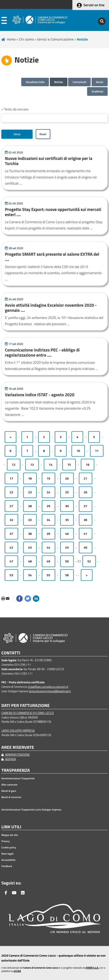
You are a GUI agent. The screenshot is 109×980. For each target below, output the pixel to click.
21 (86, 478)
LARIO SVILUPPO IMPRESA (18, 731)
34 (48, 520)
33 (30, 520)
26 (86, 492)
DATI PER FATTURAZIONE (25, 705)
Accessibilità (8, 860)
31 (86, 506)
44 (48, 547)
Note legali (7, 854)
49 (48, 561)
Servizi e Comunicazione (55, 39)
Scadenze (97, 91)
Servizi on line (94, 5)
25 (67, 492)
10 (78, 451)
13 (32, 465)
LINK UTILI (11, 827)
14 (50, 465)
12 (14, 465)
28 (30, 506)
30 (67, 506)
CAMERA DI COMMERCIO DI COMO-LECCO (27, 713)
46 (86, 547)
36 (86, 520)
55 (48, 575)
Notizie (59, 82)
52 (89, 561)
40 (67, 534)
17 (11, 478)
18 (30, 478)
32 (11, 520)
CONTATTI (11, 653)
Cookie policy (9, 847)
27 (11, 506)
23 (30, 492)
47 (11, 561)
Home (11, 39)
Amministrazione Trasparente (18, 778)
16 (88, 465)
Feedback (7, 866)
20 (67, 478)
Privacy (5, 841)
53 (11, 575)
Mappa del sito (10, 835)
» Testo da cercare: (15, 109)
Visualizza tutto (35, 82)
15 (69, 465)
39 (48, 534)
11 (97, 451)
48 (30, 561)
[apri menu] (4, 21)
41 (86, 534)
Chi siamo (26, 39)
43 (30, 547)
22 (11, 492)
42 (11, 547)
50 (67, 561)
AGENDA (9, 759)
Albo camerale (9, 785)
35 (67, 520)
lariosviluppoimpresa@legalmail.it (50, 691)
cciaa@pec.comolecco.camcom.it (48, 687)
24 (48, 492)
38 (30, 534)
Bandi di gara (9, 791)
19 (48, 478)
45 (67, 547)
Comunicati (79, 82)
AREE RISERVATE (18, 747)
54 (30, 575)
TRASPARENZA (16, 770)
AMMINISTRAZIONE (16, 755)
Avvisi (100, 82)
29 (48, 506)
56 (67, 575)
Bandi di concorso (11, 797)
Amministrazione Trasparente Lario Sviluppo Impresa (31, 810)
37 (11, 534)
